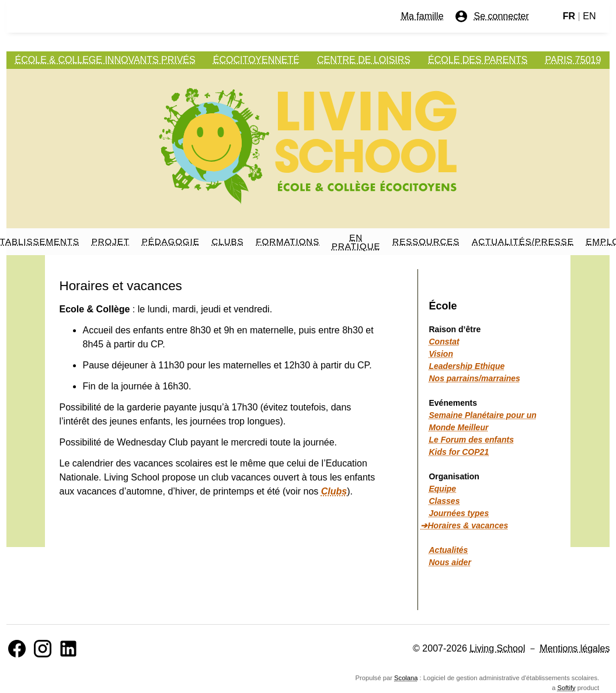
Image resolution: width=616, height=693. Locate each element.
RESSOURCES (426, 241)
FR (569, 16)
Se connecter (492, 16)
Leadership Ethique (467, 366)
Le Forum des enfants (471, 440)
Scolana (406, 678)
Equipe (442, 489)
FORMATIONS (288, 241)
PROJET (111, 241)
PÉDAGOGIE (171, 241)
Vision (441, 354)
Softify (567, 688)
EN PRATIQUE (356, 242)
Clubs (334, 491)
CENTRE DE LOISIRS (364, 60)
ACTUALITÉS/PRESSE (523, 241)
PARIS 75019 (573, 60)
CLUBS (227, 241)
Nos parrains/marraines (474, 378)
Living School (497, 648)
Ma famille (422, 16)
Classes (444, 501)
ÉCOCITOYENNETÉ (256, 60)
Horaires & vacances (468, 525)
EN (589, 16)
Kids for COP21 (459, 452)
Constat (444, 342)
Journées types (459, 513)
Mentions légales (575, 648)
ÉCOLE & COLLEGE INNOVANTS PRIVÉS (105, 60)
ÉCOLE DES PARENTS (478, 60)
